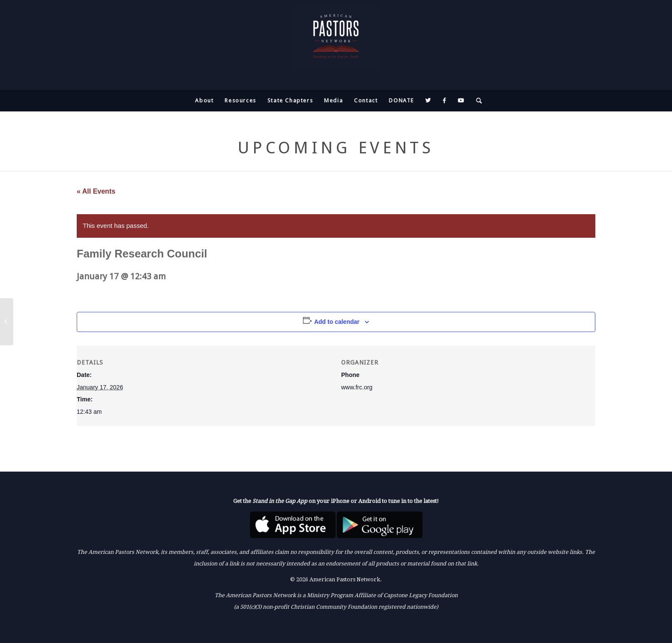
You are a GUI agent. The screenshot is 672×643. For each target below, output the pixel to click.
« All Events (96, 191)
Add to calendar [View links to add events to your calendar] (337, 322)
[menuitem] (204, 101)
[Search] (477, 101)
